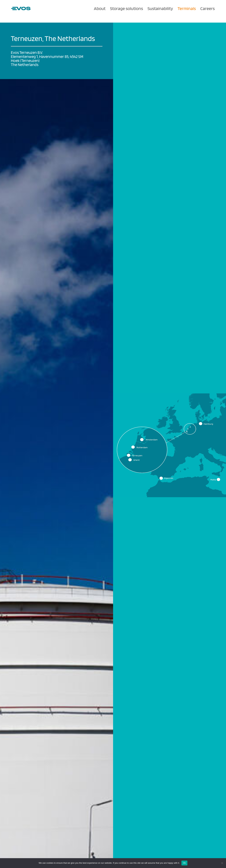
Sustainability (160, 8)
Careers (208, 8)
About (100, 8)
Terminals (187, 8)
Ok (184, 863)
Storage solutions (126, 8)
